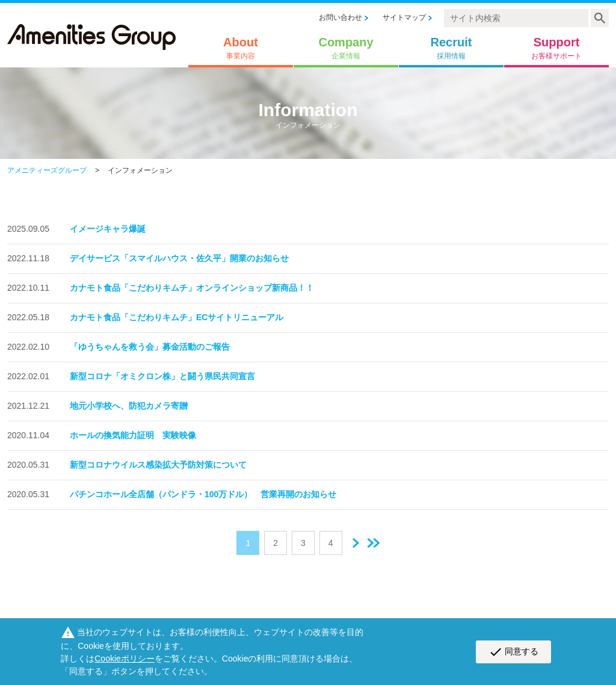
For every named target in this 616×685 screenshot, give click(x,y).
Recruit (451, 48)
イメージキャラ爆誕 (108, 229)
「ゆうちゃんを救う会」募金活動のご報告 (150, 347)
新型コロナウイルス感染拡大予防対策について (158, 465)
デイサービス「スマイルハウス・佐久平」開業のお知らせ (179, 258)
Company (346, 48)
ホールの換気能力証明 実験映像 (133, 435)
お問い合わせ (340, 17)
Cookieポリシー (125, 659)
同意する (513, 652)
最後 (373, 543)
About (241, 48)
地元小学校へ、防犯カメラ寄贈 (129, 406)
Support (556, 48)
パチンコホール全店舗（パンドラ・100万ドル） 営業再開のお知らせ (203, 494)
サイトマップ (404, 17)
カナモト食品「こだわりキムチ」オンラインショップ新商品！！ (192, 288)
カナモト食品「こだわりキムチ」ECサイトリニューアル (177, 317)
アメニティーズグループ (47, 170)
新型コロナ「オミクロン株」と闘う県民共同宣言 (162, 376)
